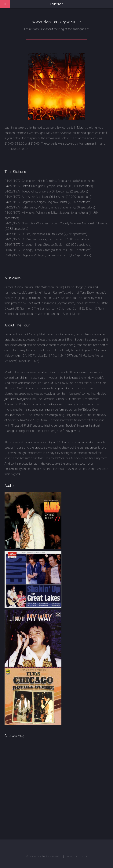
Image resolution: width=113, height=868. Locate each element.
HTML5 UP (81, 857)
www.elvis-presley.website (57, 22)
